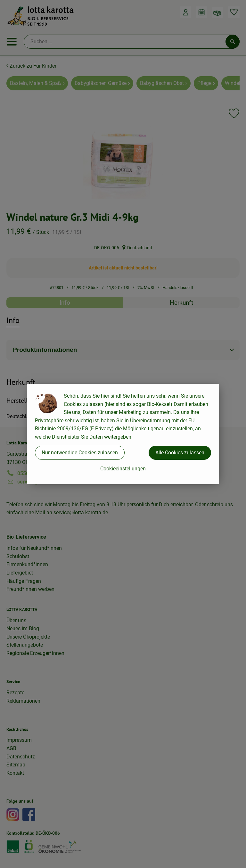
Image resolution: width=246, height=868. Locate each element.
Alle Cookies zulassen (180, 453)
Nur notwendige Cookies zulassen (80, 453)
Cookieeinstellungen (123, 469)
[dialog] (123, 434)
